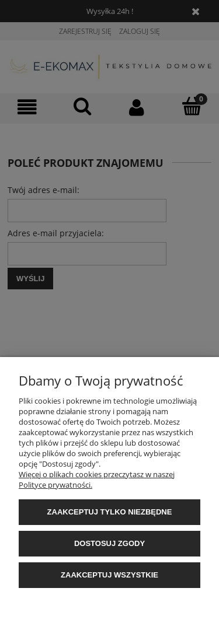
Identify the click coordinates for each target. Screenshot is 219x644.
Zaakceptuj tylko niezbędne (110, 512)
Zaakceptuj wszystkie (109, 575)
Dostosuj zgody (109, 543)
